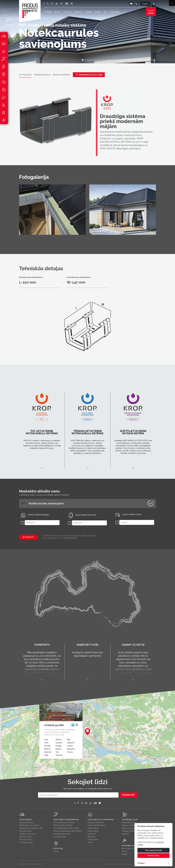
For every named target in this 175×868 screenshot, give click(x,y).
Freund (124, 851)
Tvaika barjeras (93, 828)
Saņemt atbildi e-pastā (132, 514)
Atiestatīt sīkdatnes (109, 864)
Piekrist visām (153, 856)
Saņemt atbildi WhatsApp (38, 515)
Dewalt (124, 854)
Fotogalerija (25, 75)
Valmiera (59, 755)
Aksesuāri (125, 834)
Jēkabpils (71, 743)
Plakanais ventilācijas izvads (132, 831)
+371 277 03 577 (70, 538)
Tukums (70, 752)
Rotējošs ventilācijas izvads (132, 825)
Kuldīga (59, 746)
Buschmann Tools (129, 849)
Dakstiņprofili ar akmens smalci (31, 828)
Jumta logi (58, 848)
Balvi (69, 740)
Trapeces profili (25, 837)
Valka (46, 755)
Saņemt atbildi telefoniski (86, 515)
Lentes (90, 842)
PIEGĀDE (130, 864)
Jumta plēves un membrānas (101, 819)
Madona (47, 749)
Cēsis (46, 743)
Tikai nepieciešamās (153, 850)
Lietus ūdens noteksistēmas (66, 819)
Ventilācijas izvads (129, 823)
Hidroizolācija (93, 831)
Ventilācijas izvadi (130, 819)
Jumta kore (92, 834)
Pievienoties (128, 795)
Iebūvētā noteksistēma (62, 834)
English (145, 4)
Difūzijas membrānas (96, 823)
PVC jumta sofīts (60, 837)
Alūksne (59, 740)
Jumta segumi (25, 819)
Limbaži (70, 746)
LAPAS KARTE (121, 864)
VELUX (56, 851)
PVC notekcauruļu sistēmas (64, 823)
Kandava (47, 746)
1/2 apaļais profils (26, 842)
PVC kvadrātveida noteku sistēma (66, 828)
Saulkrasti (48, 752)
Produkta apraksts (62, 75)
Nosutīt (28, 537)
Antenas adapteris (129, 828)
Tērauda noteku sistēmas (63, 825)
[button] (87, 732)
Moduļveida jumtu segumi (29, 825)
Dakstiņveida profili (26, 823)
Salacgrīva (71, 749)
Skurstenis (91, 837)
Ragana (58, 749)
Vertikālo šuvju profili (27, 834)
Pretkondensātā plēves (96, 825)
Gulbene (59, 743)
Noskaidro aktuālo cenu (89, 75)
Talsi (57, 752)
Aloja (46, 740)
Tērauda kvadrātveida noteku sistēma (67, 831)
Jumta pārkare (93, 840)
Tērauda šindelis (25, 831)
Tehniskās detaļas (42, 75)
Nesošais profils (25, 840)
